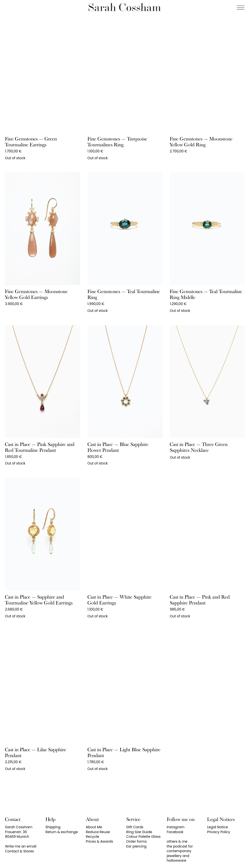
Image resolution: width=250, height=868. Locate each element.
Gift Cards (135, 827)
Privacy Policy (219, 832)
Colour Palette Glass (143, 837)
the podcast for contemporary (180, 849)
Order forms (136, 841)
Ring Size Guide (139, 832)
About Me (94, 827)
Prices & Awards (99, 841)
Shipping (53, 827)
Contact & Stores (19, 851)
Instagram (176, 827)
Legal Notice (217, 827)
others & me (177, 841)
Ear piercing (136, 846)
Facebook (175, 832)
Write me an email (21, 846)
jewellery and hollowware (178, 858)
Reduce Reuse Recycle (98, 834)
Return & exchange (62, 832)
